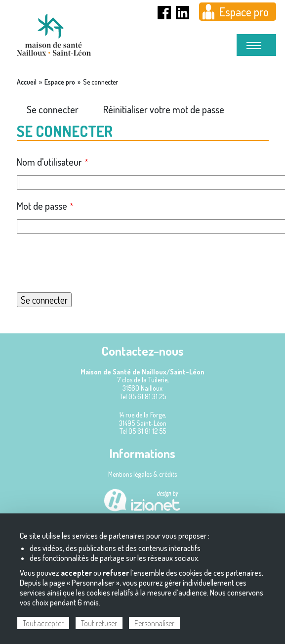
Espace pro (244, 12)
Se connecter (53, 109)
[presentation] (143, 263)
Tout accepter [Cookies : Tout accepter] (43, 623)
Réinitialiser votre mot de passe (164, 109)
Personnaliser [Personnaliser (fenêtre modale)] (154, 623)
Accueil (27, 82)
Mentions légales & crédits (142, 474)
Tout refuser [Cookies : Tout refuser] (99, 623)
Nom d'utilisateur (49, 162)
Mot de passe (42, 206)
